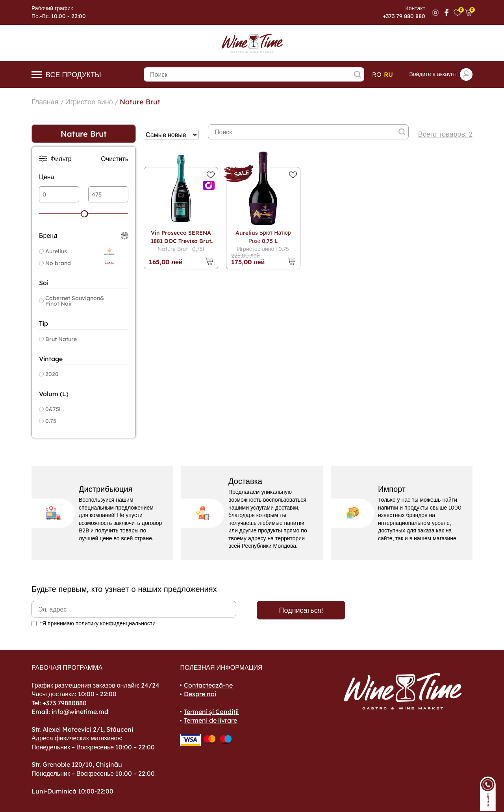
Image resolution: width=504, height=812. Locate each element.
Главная (45, 102)
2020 (49, 374)
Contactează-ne (208, 685)
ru (388, 74)
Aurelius (53, 251)
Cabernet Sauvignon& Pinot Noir (71, 301)
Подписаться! (301, 610)
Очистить (115, 159)
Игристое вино (89, 102)
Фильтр (55, 159)
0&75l (50, 409)
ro (377, 74)
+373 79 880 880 (404, 16)
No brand (55, 263)
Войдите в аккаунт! (441, 74)
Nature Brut (140, 102)
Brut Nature (58, 339)
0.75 (48, 421)
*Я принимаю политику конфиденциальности (98, 623)
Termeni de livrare (210, 720)
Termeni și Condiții (211, 712)
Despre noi (200, 694)
